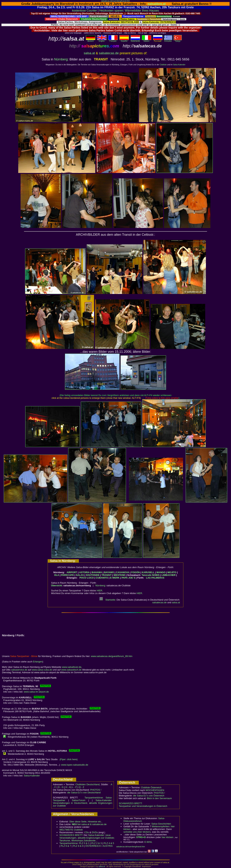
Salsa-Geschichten (161, 824)
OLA (57, 575)
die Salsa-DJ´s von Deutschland (84, 793)
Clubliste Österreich (151, 787)
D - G (61, 787)
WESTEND (119, 575)
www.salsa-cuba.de (42, 670)
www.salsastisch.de (71, 670)
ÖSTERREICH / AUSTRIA (99, 846)
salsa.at (89, 53)
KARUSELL (148, 572)
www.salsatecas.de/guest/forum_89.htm (112, 656)
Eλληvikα (168, 40)
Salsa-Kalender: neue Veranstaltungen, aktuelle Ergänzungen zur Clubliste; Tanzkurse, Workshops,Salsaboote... (87, 838)
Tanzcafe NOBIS (151, 575)
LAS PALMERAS (155, 578)
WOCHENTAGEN (155, 790)
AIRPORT (72, 572)
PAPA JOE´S (128, 578)
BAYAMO (109, 572)
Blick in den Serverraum (159, 798)
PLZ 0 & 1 (84, 843)
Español (124, 40)
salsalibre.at (157, 4)
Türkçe (178, 40)
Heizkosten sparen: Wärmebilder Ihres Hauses (129, 11)
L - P (74, 787)
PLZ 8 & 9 (78, 846)
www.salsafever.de (72, 667)
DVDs (95, 832)
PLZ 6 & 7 (66, 846)
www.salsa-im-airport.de (36, 692)
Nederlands (135, 40)
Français (113, 40)
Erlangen (38, 662)
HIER (100, 591)
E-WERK (115, 578)
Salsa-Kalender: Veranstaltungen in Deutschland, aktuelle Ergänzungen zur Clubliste (83, 803)
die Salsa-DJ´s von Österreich (149, 796)
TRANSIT (106, 575)
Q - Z (82, 787)
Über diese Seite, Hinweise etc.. (86, 822)
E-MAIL (148, 842)
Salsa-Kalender (179, 65)
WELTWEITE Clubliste (71, 830)
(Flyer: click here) (69, 759)
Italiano (147, 40)
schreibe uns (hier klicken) (137, 832)
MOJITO (172, 572)
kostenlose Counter (84, 11)
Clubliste (163, 65)
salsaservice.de (19, 670)
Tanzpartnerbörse (68, 843)
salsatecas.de (109, 53)
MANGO (161, 572)
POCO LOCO (87, 578)
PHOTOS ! (96, 790)
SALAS (80, 575)
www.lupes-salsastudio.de (75, 765)
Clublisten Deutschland (88, 784)
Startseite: (108, 600)
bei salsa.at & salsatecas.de (89, 824)
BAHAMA (97, 572)
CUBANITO (102, 578)
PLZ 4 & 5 (109, 843)
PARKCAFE (67, 575)
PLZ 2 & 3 (97, 843)
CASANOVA (123, 572)
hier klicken (167, 837)
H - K (68, 787)
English (102, 40)
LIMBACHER (169, 575)
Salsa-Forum (79, 800)
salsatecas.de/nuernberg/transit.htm (116, 1)
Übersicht (56, 585)
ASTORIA (84, 572)
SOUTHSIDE (93, 575)
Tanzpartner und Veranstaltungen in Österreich (143, 806)
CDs (87, 832)
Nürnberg (61, 59)
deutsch (91, 40)
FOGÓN (136, 572)
